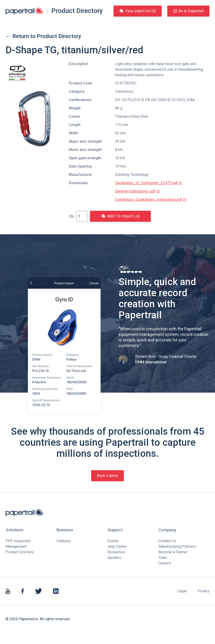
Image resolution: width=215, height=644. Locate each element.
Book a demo (107, 476)
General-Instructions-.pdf (137, 191)
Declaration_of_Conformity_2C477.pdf (149, 183)
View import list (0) (138, 11)
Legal (182, 591)
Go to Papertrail (188, 11)
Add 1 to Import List (120, 216)
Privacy (203, 591)
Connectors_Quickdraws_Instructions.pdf (151, 200)
